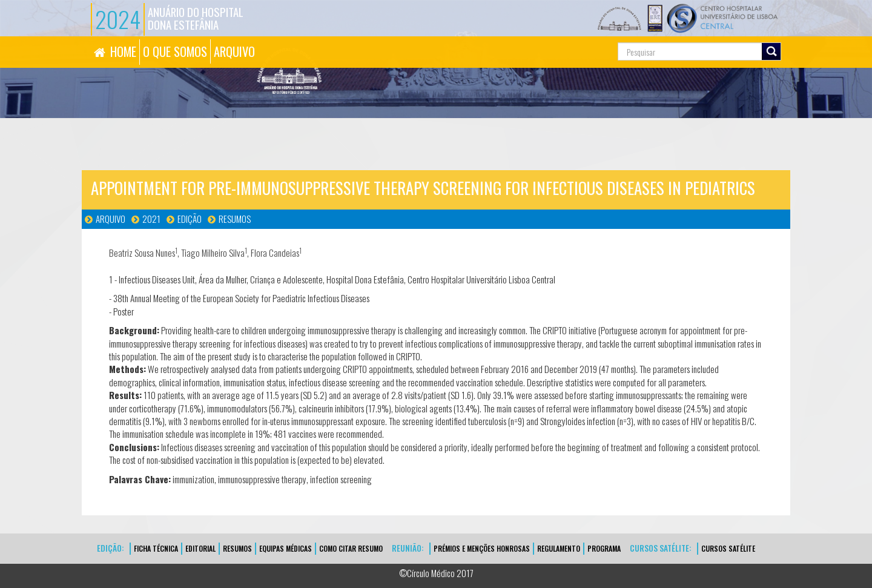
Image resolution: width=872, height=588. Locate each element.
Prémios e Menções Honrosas (482, 548)
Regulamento (559, 548)
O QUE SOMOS (175, 51)
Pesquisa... (563, 37)
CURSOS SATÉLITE (728, 548)
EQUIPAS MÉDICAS (286, 548)
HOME (123, 51)
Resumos (235, 219)
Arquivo (111, 219)
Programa (604, 548)
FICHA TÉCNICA (156, 548)
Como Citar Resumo (351, 548)
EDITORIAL (200, 548)
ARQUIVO (234, 51)
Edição (190, 219)
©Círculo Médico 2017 (436, 573)
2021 (151, 219)
